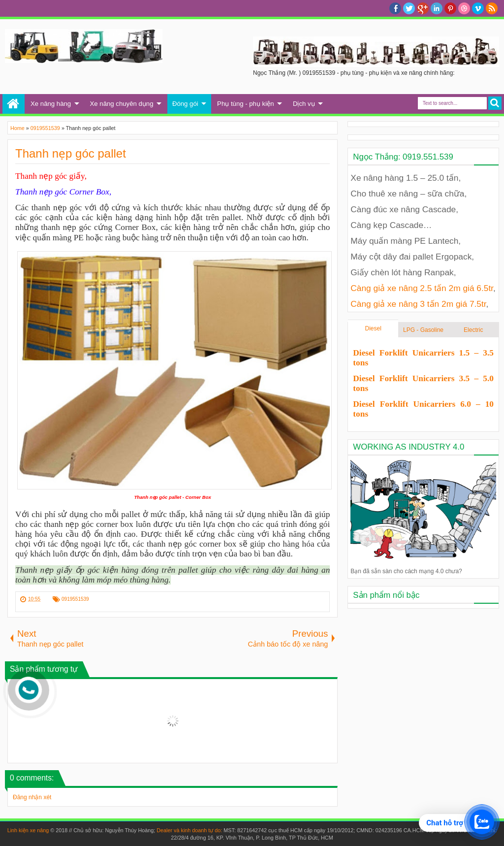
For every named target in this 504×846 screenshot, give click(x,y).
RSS (492, 8)
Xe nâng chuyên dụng (122, 104)
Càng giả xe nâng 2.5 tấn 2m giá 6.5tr (422, 288)
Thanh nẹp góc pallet (71, 153)
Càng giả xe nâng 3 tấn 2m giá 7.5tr (418, 304)
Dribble (464, 8)
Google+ (423, 8)
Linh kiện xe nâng (28, 830)
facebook (395, 8)
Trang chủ (14, 104)
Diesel (373, 328)
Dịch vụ (304, 104)
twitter (409, 8)
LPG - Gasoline (423, 330)
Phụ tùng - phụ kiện (245, 104)
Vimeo (478, 8)
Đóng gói (185, 104)
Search (495, 103)
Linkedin (437, 8)
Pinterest (450, 8)
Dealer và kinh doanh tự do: (190, 830)
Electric (473, 330)
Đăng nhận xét (32, 797)
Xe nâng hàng (51, 104)
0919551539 (75, 599)
